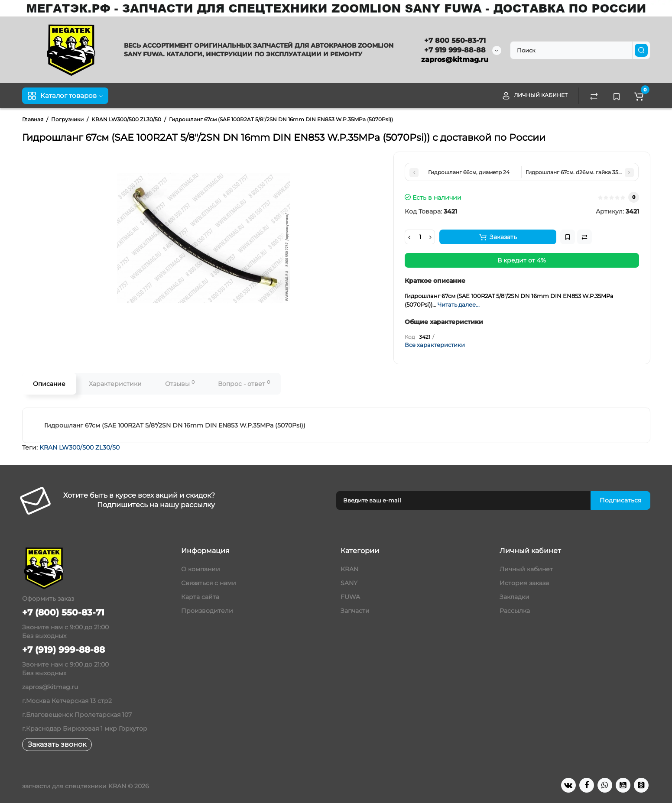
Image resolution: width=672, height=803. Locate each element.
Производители (207, 611)
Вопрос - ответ (244, 384)
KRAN (349, 569)
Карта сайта (200, 597)
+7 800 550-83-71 (455, 40)
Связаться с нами (209, 583)
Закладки (515, 597)
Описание (49, 384)
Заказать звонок (57, 744)
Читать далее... (459, 304)
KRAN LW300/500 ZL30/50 (80, 447)
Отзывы (180, 384)
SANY (349, 583)
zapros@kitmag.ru (455, 60)
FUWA (350, 597)
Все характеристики (435, 345)
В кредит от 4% (522, 260)
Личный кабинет (526, 569)
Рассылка (515, 611)
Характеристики (115, 384)
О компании (201, 569)
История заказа (524, 583)
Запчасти (355, 611)
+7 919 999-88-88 (455, 50)
